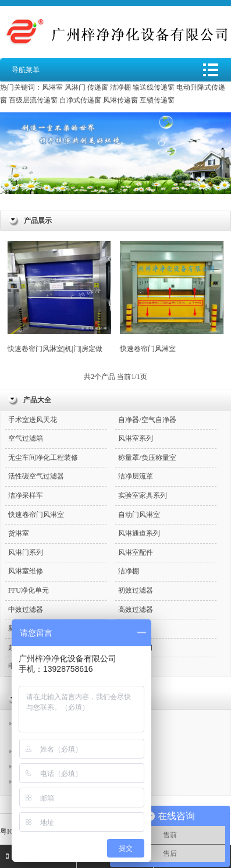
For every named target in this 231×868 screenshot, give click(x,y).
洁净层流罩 (136, 476)
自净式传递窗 (80, 100)
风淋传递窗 (120, 100)
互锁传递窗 (157, 100)
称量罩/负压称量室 (147, 458)
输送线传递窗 (154, 87)
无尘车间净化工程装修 (43, 458)
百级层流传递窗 (33, 100)
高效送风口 (136, 647)
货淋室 (19, 533)
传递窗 (98, 87)
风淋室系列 (136, 438)
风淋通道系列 (139, 533)
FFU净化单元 (29, 590)
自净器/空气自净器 (147, 420)
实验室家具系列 (143, 495)
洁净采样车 (26, 495)
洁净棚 (120, 87)
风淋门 (75, 87)
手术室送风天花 (33, 420)
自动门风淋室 (139, 515)
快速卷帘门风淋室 (172, 297)
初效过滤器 (136, 590)
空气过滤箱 (26, 438)
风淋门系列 (26, 552)
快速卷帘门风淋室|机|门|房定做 (59, 297)
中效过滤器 (26, 610)
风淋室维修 (26, 571)
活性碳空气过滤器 (36, 476)
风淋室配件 (136, 552)
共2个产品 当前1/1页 (115, 377)
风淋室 (52, 87)
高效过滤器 (136, 610)
